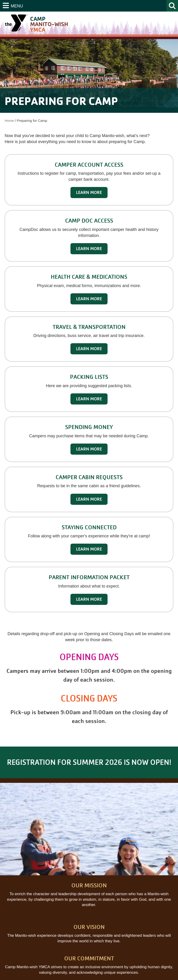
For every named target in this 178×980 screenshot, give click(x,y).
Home (9, 121)
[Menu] (13, 6)
